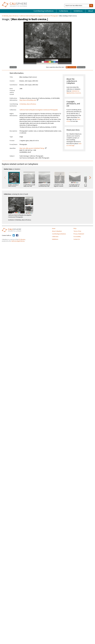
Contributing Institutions (44, 11)
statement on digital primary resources (74, 92)
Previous (5, 177)
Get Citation (13, 67)
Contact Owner (71, 67)
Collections (64, 11)
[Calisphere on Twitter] (14, 235)
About (91, 11)
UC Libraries (22, 240)
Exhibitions (78, 11)
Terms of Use (77, 231)
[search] (91, 6)
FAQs (75, 229)
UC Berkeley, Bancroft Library (10, 16)
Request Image (81, 67)
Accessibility (77, 237)
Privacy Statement (79, 234)
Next (90, 177)
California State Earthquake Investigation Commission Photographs (39, 16)
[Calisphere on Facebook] (17, 235)
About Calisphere (57, 231)
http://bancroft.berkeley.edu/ (28, 100)
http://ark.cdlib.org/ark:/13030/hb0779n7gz (32, 148)
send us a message (74, 145)
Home (54, 229)
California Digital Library (18, 241)
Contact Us (77, 239)
